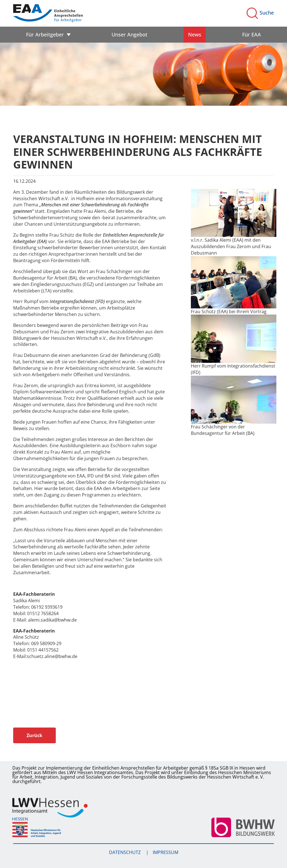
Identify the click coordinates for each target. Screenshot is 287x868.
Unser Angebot (129, 34)
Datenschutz (125, 852)
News (195, 34)
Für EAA (252, 34)
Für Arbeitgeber (45, 34)
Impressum (166, 852)
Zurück (34, 735)
